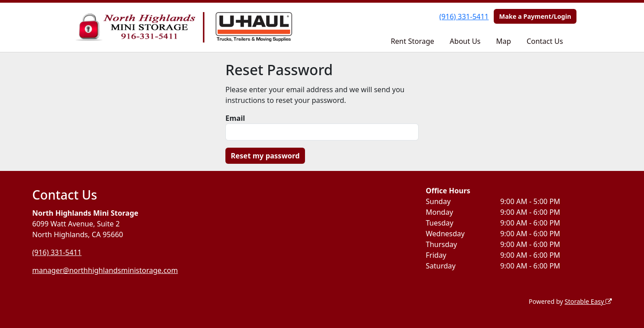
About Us (465, 41)
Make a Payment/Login (535, 16)
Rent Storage (413, 41)
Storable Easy (588, 301)
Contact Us (544, 41)
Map (503, 41)
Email (235, 118)
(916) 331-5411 (464, 17)
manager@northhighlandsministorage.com (105, 270)
